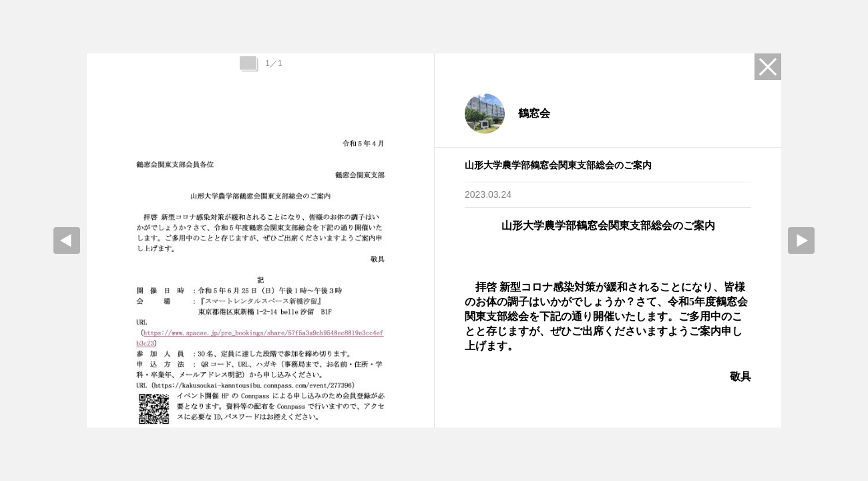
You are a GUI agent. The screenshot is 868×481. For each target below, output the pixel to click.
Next (801, 240)
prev (67, 240)
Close (768, 67)
